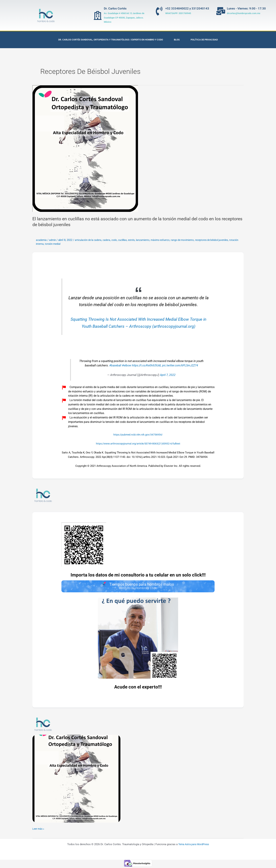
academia (42, 240)
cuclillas (127, 240)
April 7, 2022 (168, 375)
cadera (110, 240)
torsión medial (76, 244)
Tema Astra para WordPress (194, 845)
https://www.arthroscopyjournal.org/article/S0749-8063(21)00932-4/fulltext (138, 444)
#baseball (114, 365)
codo (118, 240)
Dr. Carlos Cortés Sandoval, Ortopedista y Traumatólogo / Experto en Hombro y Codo (111, 40)
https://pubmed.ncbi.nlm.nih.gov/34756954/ (138, 435)
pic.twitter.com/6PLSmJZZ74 (181, 365)
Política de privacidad (204, 40)
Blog (177, 40)
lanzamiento (149, 240)
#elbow (125, 365)
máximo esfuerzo (168, 240)
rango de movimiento (192, 240)
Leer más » (39, 830)
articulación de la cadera (90, 240)
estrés (137, 240)
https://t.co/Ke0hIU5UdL (146, 365)
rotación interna (57, 244)
